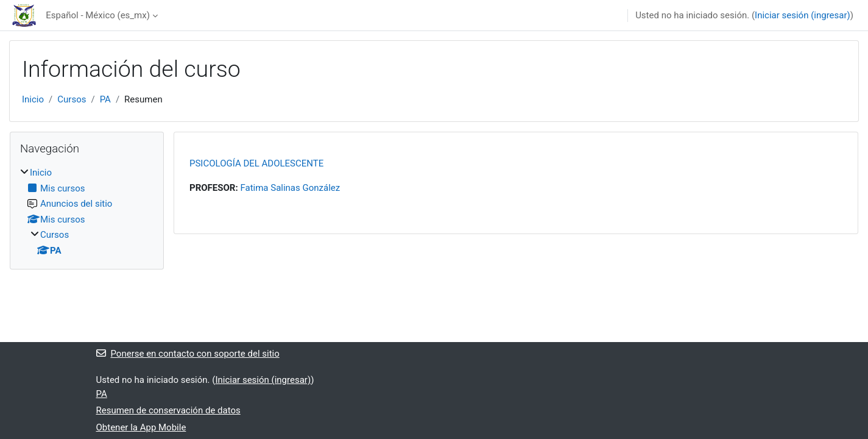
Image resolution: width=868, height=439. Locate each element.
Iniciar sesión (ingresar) (803, 15)
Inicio (33, 99)
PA (105, 99)
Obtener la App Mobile (141, 427)
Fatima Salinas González (290, 188)
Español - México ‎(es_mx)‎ (98, 15)
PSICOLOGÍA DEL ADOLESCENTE (256, 163)
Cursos (72, 99)
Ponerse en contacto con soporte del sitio (188, 354)
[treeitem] (87, 212)
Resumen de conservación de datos (168, 410)
